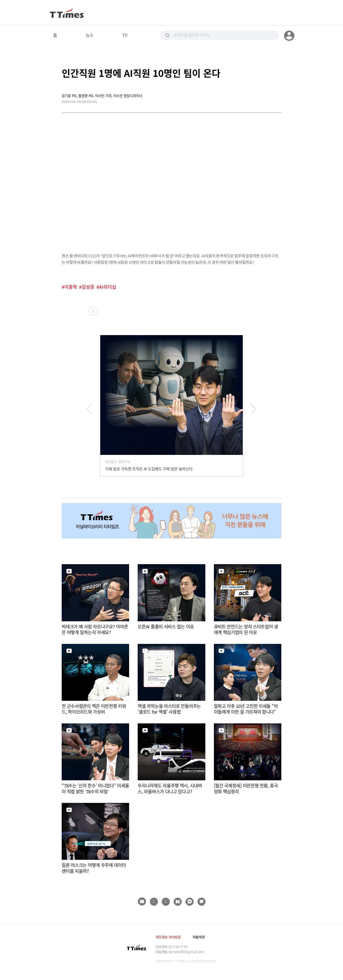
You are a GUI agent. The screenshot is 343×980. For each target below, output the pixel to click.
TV (125, 35)
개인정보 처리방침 (168, 937)
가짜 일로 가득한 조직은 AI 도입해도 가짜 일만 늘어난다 (149, 469)
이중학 (71, 287)
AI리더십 (108, 287)
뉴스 (90, 35)
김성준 (88, 287)
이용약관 (199, 937)
